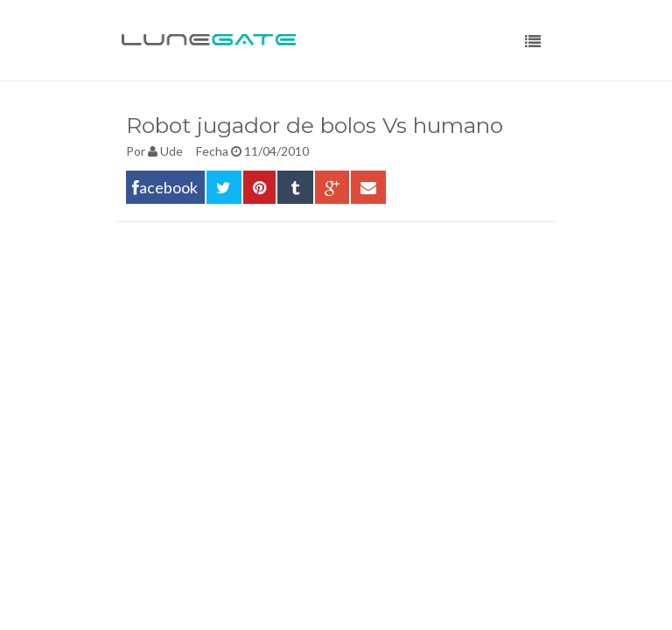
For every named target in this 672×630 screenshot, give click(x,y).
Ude (171, 151)
